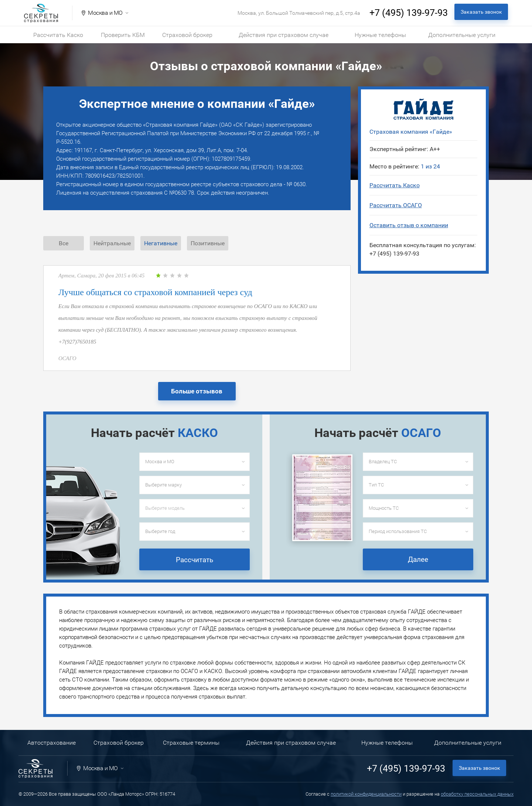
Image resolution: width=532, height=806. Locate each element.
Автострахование (52, 743)
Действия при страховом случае (284, 35)
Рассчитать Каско (58, 35)
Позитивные (208, 243)
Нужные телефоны (380, 35)
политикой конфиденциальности (366, 794)
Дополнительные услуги (462, 35)
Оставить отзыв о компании (409, 225)
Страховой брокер (187, 35)
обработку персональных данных (477, 794)
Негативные (161, 243)
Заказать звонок (481, 12)
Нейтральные (112, 243)
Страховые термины (191, 743)
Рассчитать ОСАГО (396, 205)
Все (64, 243)
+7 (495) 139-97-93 (409, 13)
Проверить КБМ (123, 35)
